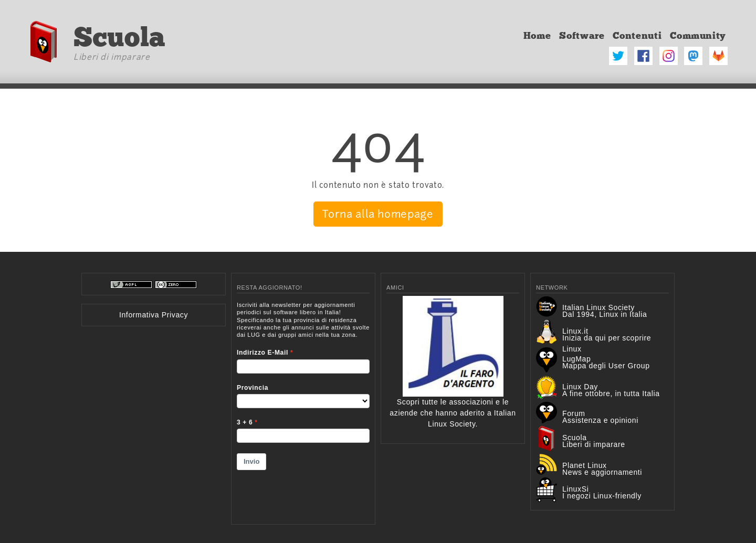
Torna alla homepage (378, 214)
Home (537, 36)
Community (698, 36)
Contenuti (637, 36)
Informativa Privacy (154, 315)
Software (582, 36)
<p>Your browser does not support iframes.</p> (303, 406)
